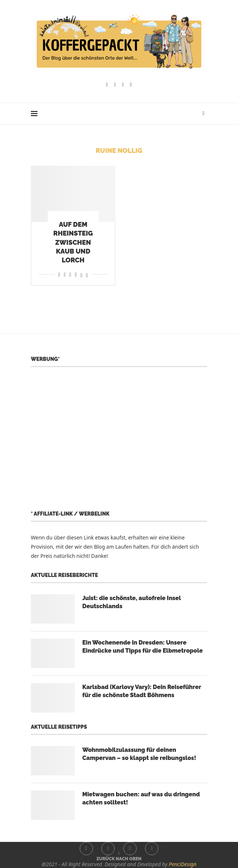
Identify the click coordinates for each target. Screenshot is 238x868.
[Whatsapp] (131, 85)
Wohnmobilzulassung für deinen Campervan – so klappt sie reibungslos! (139, 754)
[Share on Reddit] (65, 274)
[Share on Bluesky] (87, 274)
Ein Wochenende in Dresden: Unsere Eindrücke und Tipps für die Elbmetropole (143, 647)
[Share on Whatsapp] (70, 274)
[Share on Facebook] (59, 274)
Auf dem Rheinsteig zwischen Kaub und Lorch (73, 242)
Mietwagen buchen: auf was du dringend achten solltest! (141, 798)
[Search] (203, 114)
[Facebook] (107, 85)
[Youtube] (123, 85)
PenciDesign (183, 864)
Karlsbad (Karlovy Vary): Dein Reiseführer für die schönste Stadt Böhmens (142, 691)
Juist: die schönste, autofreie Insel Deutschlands (131, 602)
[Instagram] (115, 85)
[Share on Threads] (81, 274)
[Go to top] (119, 858)
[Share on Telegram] (76, 274)
